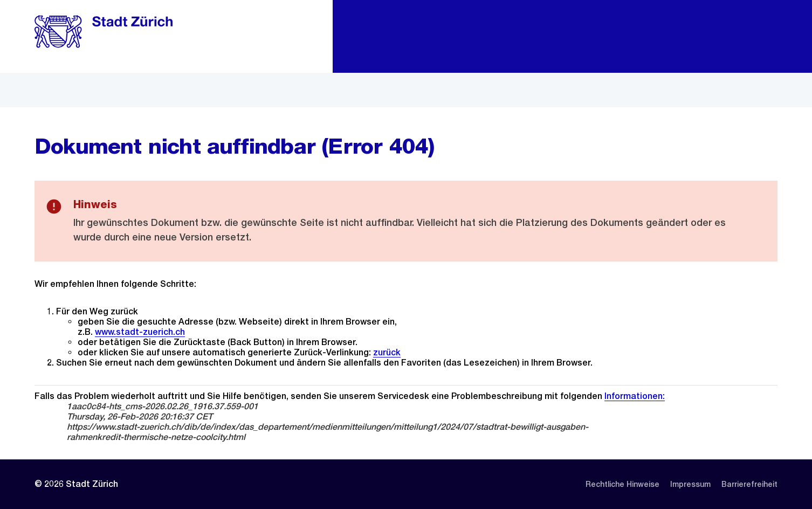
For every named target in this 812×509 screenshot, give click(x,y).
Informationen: (635, 396)
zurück (387, 352)
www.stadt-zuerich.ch (140, 332)
